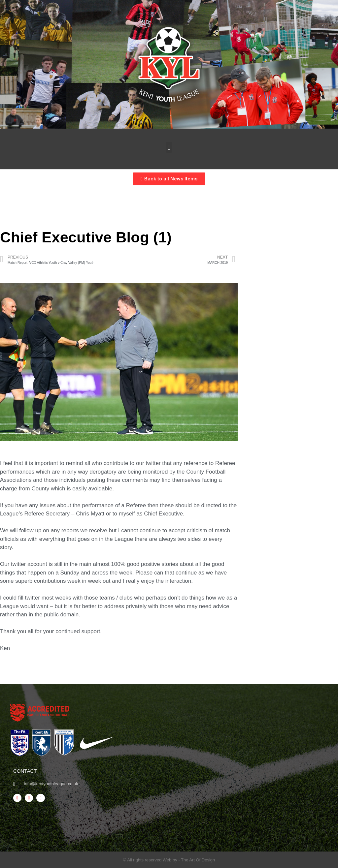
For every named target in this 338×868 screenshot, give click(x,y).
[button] (169, 147)
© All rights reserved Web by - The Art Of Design (169, 860)
